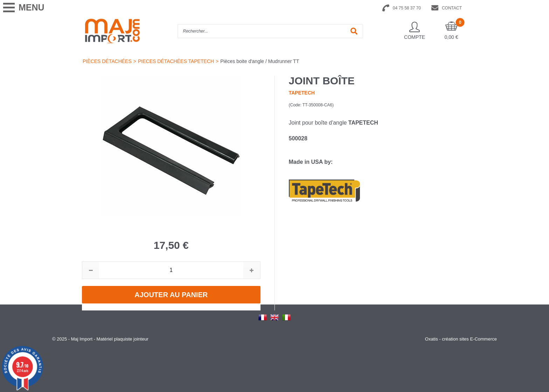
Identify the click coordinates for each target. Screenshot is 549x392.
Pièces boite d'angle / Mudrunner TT (260, 61)
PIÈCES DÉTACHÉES (107, 61)
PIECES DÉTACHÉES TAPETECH (176, 61)
